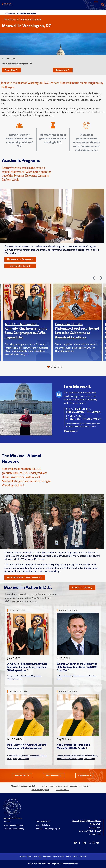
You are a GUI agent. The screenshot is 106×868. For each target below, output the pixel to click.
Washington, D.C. (14, 679)
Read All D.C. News (82, 588)
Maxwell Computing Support (48, 829)
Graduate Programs (20, 266)
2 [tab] (52, 367)
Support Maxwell (43, 821)
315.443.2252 (95, 834)
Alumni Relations (43, 825)
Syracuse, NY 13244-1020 (90, 831)
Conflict (60, 756)
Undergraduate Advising (13, 825)
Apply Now (11, 70)
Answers (7, 821)
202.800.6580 (62, 790)
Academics (10, 13)
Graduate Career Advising (14, 829)
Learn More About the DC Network (25, 577)
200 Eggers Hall (95, 828)
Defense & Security (65, 676)
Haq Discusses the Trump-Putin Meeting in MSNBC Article (73, 746)
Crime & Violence (14, 756)
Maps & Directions (58, 857)
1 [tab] (48, 367)
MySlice (68, 857)
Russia (81, 759)
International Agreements (67, 759)
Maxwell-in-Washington (26, 13)
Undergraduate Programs (20, 259)
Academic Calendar (25, 857)
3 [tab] (55, 367)
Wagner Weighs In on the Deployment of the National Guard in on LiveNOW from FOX (77, 667)
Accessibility (37, 857)
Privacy (75, 857)
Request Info (63, 70)
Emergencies (47, 857)
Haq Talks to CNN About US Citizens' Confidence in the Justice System (27, 746)
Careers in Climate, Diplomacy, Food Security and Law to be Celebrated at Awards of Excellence (77, 331)
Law (41, 756)
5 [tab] (62, 367)
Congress (11, 676)
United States (23, 759)
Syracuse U (83, 857)
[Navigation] (96, 5)
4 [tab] (58, 367)
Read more (70, 431)
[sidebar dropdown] (31, 64)
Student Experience (33, 676)
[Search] (102, 5)
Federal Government (81, 676)
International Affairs (89, 756)
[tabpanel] (28, 322)
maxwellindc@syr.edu (40, 790)
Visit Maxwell (54, 775)
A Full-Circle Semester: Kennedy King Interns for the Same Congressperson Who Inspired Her (26, 331)
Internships (20, 676)
